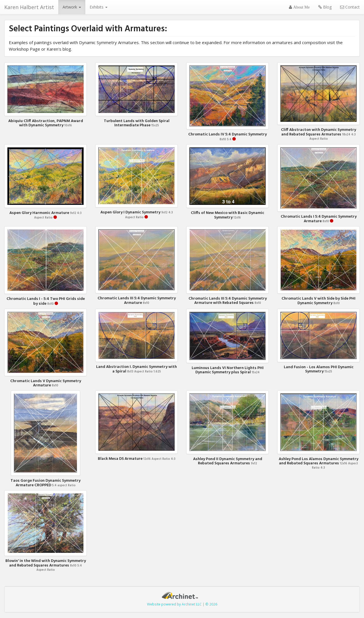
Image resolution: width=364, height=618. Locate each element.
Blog (325, 7)
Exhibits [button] (99, 7)
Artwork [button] (72, 7)
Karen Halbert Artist (29, 7)
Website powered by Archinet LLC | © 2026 (182, 604)
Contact (350, 7)
